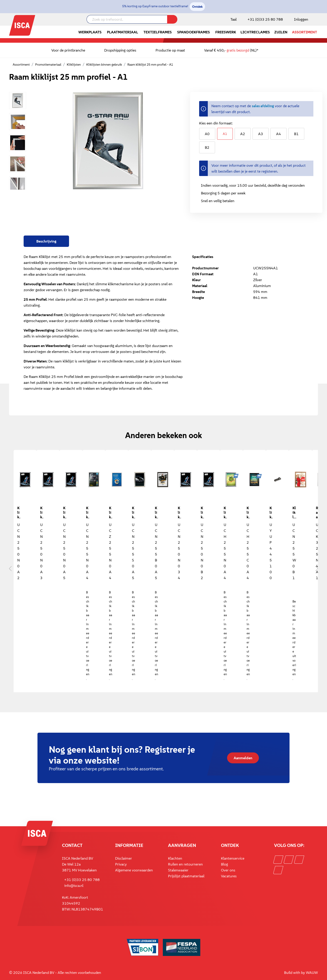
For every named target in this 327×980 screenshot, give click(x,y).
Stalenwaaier (178, 870)
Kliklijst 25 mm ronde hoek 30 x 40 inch (179, 512)
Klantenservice (233, 858)
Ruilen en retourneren (185, 864)
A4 (279, 134)
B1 (296, 134)
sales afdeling (263, 106)
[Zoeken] (172, 19)
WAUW (312, 973)
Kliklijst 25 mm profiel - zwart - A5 (156, 512)
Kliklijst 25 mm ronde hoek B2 (202, 512)
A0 (207, 134)
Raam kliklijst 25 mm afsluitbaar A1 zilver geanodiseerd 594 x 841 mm (317, 512)
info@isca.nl (74, 886)
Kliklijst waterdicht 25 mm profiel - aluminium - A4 (225, 512)
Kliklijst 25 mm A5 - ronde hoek (65, 512)
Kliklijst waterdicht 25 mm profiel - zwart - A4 (248, 512)
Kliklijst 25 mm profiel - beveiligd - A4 (111, 512)
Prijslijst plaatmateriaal (186, 876)
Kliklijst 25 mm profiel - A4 (88, 512)
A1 (225, 134)
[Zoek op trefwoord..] (127, 19)
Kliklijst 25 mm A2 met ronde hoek (19, 512)
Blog (224, 864)
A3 (261, 134)
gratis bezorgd (238, 50)
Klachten (175, 858)
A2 (243, 134)
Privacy (121, 864)
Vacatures (229, 876)
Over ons (228, 870)
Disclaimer (124, 858)
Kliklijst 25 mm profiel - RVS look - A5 (134, 512)
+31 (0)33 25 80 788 (265, 19)
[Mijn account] (300, 19)
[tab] (46, 241)
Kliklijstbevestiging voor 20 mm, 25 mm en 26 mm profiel (271, 512)
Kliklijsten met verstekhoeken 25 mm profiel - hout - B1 (294, 512)
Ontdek (197, 7)
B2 (207, 147)
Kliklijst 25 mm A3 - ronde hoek (42, 512)
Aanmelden (243, 758)
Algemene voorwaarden (134, 870)
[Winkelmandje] (318, 20)
